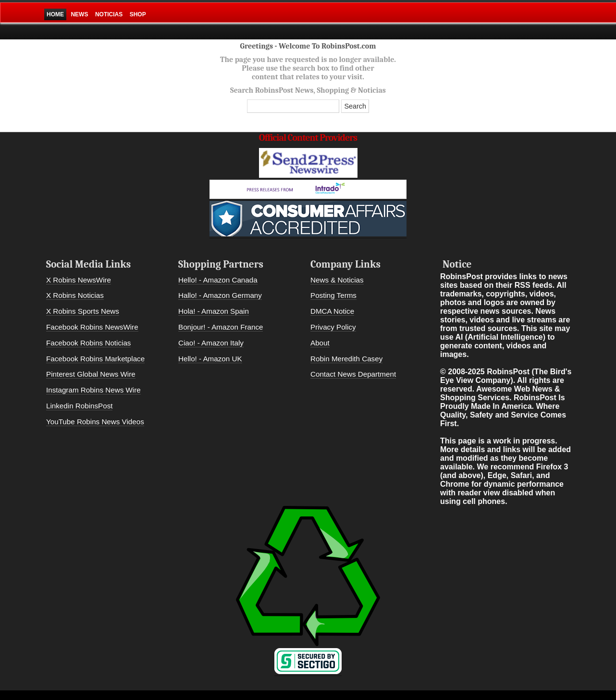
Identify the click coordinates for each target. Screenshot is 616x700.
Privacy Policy (333, 327)
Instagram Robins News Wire (93, 390)
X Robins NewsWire (79, 280)
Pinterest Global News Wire (91, 374)
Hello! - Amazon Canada (218, 280)
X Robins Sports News (83, 311)
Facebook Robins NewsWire (92, 327)
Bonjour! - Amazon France (221, 327)
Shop (138, 14)
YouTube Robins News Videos (95, 422)
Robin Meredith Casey (346, 359)
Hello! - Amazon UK (210, 359)
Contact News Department (353, 374)
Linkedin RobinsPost (79, 406)
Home (55, 14)
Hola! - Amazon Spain (214, 311)
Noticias (109, 14)
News (79, 14)
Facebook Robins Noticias (88, 343)
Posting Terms (333, 295)
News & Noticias (337, 280)
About (320, 343)
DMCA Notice (332, 311)
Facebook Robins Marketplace (95, 359)
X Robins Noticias (75, 295)
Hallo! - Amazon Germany (220, 295)
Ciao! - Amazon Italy (211, 343)
